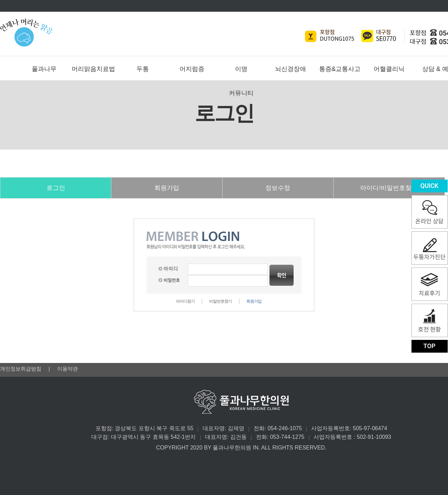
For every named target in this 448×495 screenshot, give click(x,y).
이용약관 (68, 369)
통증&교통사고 (340, 69)
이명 (241, 69)
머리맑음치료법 (93, 69)
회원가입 (167, 188)
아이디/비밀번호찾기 (389, 188)
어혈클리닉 (389, 69)
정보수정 (278, 188)
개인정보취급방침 (21, 369)
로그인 (56, 188)
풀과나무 (44, 69)
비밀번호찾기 (221, 301)
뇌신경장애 (291, 69)
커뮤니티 (241, 93)
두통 (143, 69)
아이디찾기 (185, 301)
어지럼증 (192, 69)
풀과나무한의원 (230, 32)
